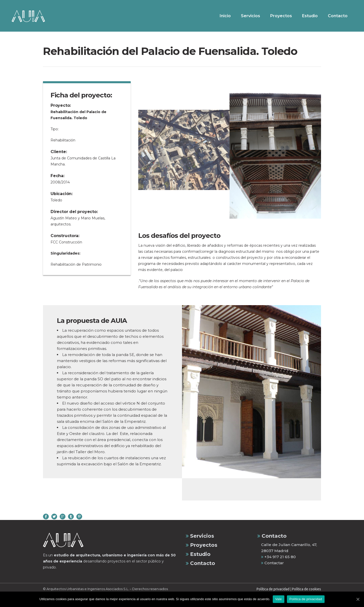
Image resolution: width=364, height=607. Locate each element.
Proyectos (202, 545)
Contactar (272, 563)
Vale (279, 599)
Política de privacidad (273, 589)
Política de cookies (306, 589)
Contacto (200, 563)
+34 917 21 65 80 (278, 557)
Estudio (198, 554)
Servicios (200, 536)
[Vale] (358, 599)
